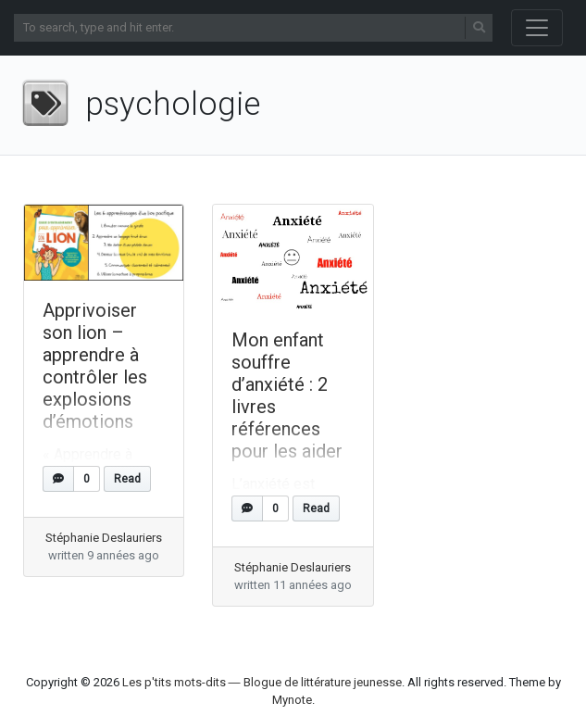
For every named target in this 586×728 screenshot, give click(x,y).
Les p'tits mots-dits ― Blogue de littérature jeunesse (262, 682)
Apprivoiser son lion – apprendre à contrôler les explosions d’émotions (95, 366)
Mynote (292, 700)
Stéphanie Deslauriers (104, 538)
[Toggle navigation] (537, 28)
